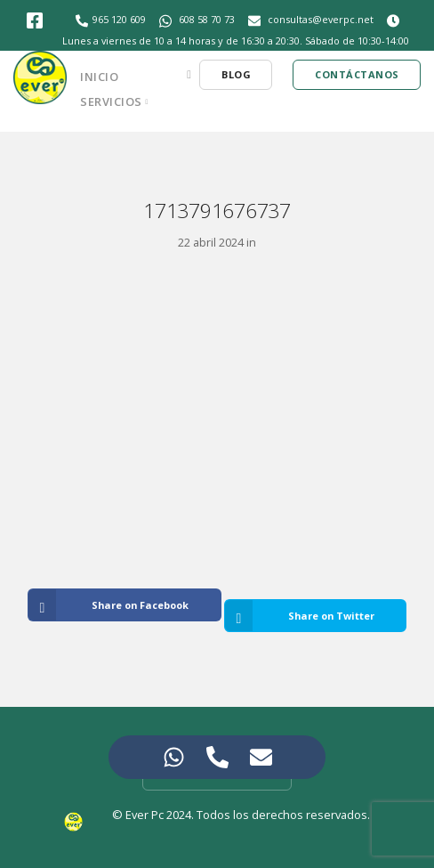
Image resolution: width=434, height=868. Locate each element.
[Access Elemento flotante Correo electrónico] (261, 757)
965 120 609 (119, 19)
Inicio (99, 77)
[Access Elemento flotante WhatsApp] (174, 757)
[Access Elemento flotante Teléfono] (217, 757)
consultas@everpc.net (321, 19)
